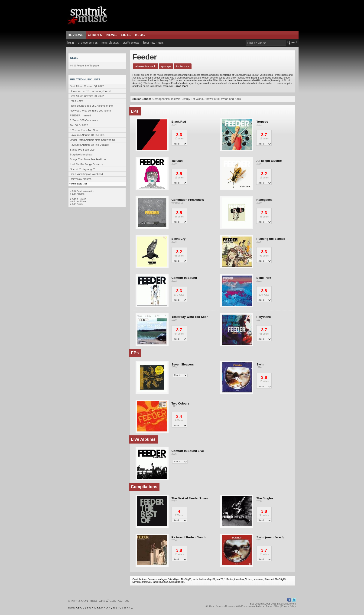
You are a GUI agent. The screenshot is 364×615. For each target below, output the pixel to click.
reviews (76, 35)
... (180, 86)
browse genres (88, 43)
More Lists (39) (79, 184)
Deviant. (137, 582)
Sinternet (269, 579)
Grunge (166, 66)
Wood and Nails (231, 99)
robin (195, 579)
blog (140, 35)
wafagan (162, 579)
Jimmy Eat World (192, 99)
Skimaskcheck (177, 582)
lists (126, 35)
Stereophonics (161, 99)
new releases (110, 43)
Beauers (152, 579)
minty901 (147, 582)
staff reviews (131, 43)
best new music (153, 43)
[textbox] (266, 43)
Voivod (249, 579)
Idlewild (176, 99)
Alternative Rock (146, 66)
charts (95, 35)
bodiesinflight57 (207, 579)
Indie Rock (183, 66)
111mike (229, 579)
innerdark (239, 579)
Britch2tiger (174, 579)
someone (258, 579)
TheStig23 (186, 579)
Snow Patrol (212, 99)
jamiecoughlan (161, 582)
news (111, 35)
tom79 (220, 579)
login (71, 43)
